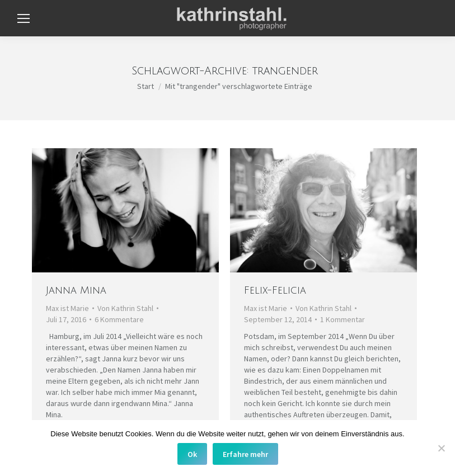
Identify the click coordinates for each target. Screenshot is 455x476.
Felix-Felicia (275, 290)
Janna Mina (76, 290)
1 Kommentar (343, 319)
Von (125, 308)
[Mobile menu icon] (24, 18)
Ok (192, 454)
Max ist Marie (67, 308)
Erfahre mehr (245, 454)
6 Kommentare (119, 319)
